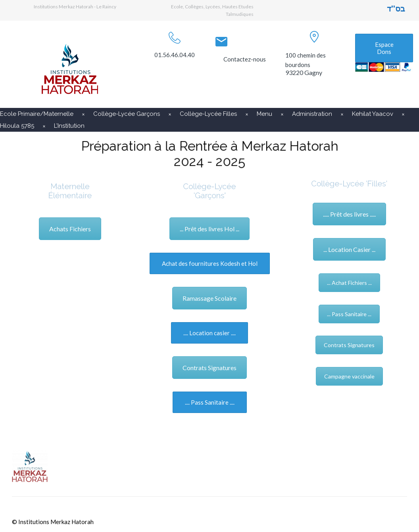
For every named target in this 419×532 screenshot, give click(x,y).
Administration (312, 114)
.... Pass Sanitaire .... (210, 402)
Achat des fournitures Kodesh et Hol (210, 263)
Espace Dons (384, 48)
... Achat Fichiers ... (349, 283)
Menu (264, 114)
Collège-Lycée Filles (208, 114)
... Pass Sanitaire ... (349, 314)
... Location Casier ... (349, 249)
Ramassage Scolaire (209, 298)
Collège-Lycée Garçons (127, 114)
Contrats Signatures (209, 368)
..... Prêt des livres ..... (349, 214)
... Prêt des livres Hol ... (209, 229)
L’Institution (69, 126)
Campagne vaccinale (349, 376)
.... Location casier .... (209, 333)
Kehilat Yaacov (373, 114)
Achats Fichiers (70, 229)
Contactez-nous (245, 59)
